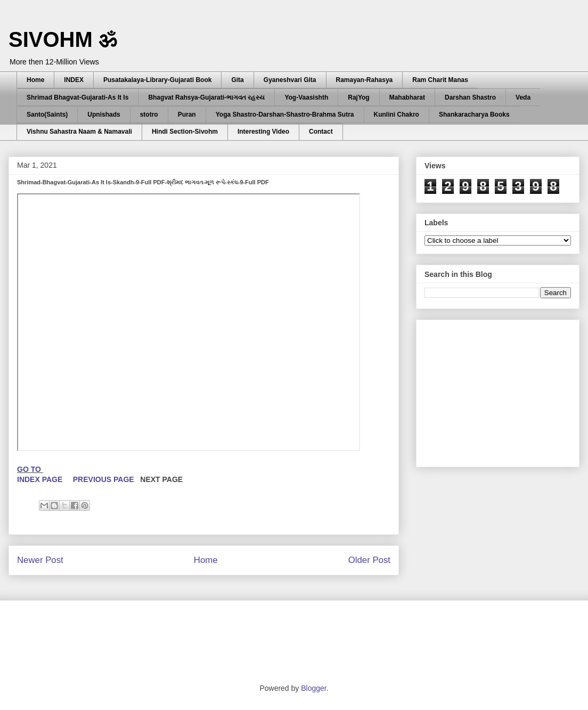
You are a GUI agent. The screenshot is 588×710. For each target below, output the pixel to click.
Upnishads (104, 115)
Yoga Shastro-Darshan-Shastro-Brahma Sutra (285, 115)
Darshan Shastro (470, 97)
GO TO (30, 469)
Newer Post (40, 560)
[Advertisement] (202, 641)
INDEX (74, 80)
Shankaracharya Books (474, 115)
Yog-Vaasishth (306, 97)
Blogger (313, 688)
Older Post (369, 560)
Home (35, 80)
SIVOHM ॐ (63, 39)
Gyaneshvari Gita (290, 80)
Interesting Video (263, 132)
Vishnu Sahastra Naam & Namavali (79, 132)
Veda (523, 97)
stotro (149, 115)
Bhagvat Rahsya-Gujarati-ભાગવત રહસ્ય (206, 97)
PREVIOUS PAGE (104, 479)
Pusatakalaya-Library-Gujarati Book (157, 80)
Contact (321, 132)
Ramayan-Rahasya (365, 80)
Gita (237, 80)
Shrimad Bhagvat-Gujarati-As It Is (77, 97)
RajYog (358, 97)
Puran (187, 115)
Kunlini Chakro (397, 115)
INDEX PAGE (41, 479)
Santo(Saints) (47, 115)
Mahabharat (407, 97)
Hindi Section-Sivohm (185, 132)
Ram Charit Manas (440, 80)
